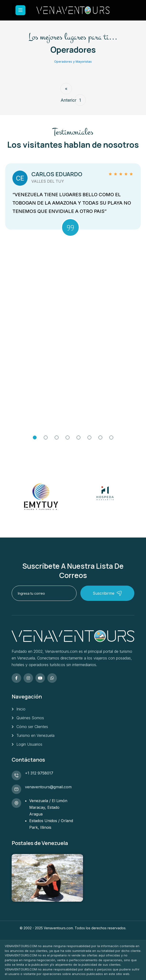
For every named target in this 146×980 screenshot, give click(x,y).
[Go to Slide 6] (89, 437)
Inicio (21, 709)
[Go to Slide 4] (68, 437)
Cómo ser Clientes (32, 727)
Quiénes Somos (30, 718)
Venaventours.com (58, 928)
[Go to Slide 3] (57, 437)
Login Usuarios (29, 744)
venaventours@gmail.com (48, 787)
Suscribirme (107, 593)
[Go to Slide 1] (35, 437)
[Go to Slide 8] (111, 437)
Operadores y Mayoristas (73, 61)
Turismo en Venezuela (35, 735)
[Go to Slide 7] (100, 437)
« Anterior (66, 90)
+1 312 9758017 (39, 773)
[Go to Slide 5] (78, 437)
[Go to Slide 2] (46, 437)
